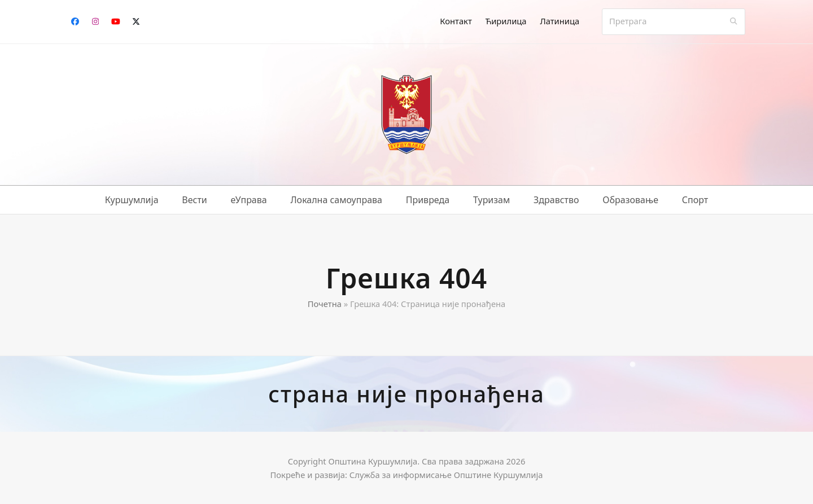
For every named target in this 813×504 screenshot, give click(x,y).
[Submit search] (734, 21)
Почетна (325, 304)
